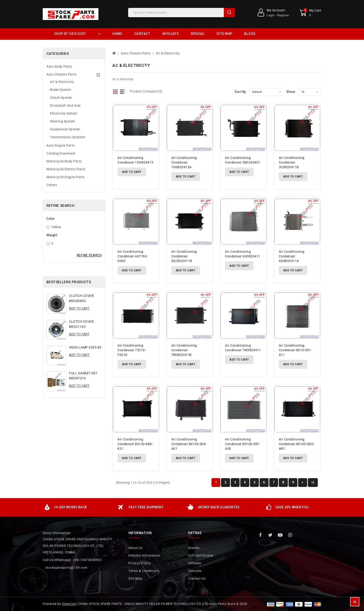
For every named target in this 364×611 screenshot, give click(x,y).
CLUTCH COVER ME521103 (81, 324)
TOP (355, 602)
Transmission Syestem (68, 137)
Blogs (250, 34)
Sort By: (241, 92)
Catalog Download (61, 153)
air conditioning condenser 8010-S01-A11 (296, 350)
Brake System (60, 90)
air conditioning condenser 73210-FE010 (132, 350)
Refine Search (89, 255)
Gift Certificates (201, 556)
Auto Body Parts (59, 67)
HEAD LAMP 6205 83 (85, 347)
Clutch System (61, 98)
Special (198, 34)
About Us (135, 548)
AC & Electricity (62, 82)
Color (51, 219)
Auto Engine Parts (61, 146)
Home (117, 34)
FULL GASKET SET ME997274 (83, 376)
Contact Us (197, 579)
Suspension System (65, 129)
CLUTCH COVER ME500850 (81, 298)
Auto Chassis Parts (61, 74)
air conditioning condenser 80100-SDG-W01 (297, 444)
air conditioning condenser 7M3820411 (243, 348)
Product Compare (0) (146, 91)
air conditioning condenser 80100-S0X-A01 (189, 444)
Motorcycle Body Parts (64, 161)
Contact (142, 34)
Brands (194, 548)
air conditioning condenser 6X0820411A (292, 256)
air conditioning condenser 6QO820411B (184, 256)
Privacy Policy (139, 563)
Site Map (224, 34)
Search (229, 13)
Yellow (56, 227)
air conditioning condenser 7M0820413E (184, 350)
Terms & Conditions (144, 571)
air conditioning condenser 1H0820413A (184, 163)
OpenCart (69, 604)
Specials (195, 571)
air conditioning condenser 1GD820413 (135, 160)
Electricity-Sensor (64, 113)
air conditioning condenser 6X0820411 (243, 254)
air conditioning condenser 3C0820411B (292, 163)
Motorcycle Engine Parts (65, 177)
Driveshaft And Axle (65, 106)
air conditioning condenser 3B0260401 (243, 160)
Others (52, 185)
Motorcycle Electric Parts (66, 169)
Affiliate (171, 34)
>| (313, 482)
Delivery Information (144, 556)
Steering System (63, 121)
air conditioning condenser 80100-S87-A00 (243, 444)
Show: (291, 92)
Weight (52, 235)
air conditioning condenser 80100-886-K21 (135, 444)
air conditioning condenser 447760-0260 (133, 256)
